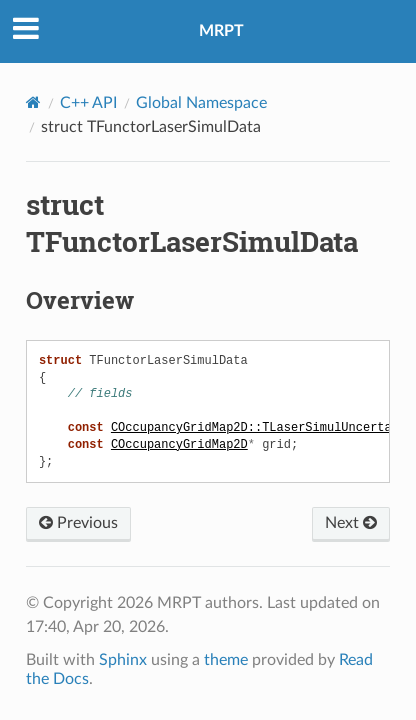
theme (226, 660)
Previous (78, 523)
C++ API (88, 103)
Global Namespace (201, 103)
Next (351, 523)
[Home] (33, 102)
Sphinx (123, 660)
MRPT (221, 31)
